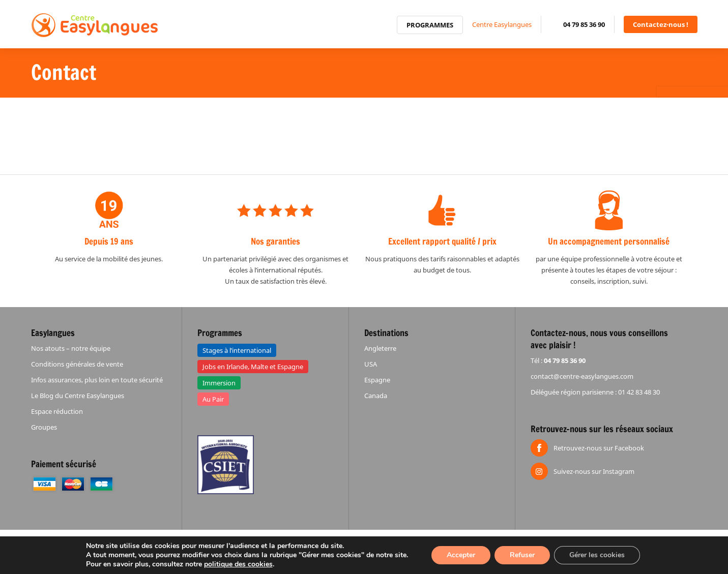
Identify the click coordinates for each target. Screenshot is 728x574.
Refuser (522, 555)
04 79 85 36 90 (584, 24)
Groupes (44, 427)
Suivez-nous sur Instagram (594, 471)
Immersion (219, 383)
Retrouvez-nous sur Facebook (599, 448)
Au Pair (213, 399)
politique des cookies (238, 564)
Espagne (377, 380)
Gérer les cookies (597, 555)
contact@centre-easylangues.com (582, 376)
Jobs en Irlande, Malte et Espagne (253, 367)
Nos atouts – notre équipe (71, 348)
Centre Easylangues (502, 24)
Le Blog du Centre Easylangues (78, 396)
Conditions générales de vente (77, 364)
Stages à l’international (237, 350)
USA (371, 364)
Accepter (461, 555)
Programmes (430, 25)
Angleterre (380, 348)
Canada (376, 396)
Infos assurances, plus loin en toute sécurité (97, 380)
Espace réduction (57, 411)
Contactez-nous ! (661, 24)
